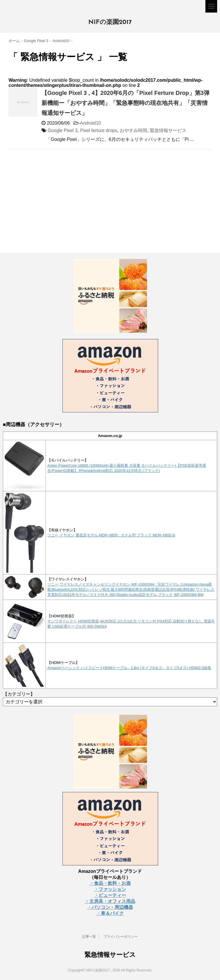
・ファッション (110, 889)
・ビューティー (110, 895)
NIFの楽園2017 (110, 22)
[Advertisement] (57, 195)
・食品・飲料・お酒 (110, 883)
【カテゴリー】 (19, 694)
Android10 (90, 123)
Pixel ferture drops (99, 130)
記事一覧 (89, 937)
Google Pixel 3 (62, 130)
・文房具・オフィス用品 (110, 901)
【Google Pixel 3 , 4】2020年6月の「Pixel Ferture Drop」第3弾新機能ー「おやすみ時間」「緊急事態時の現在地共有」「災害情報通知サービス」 (125, 103)
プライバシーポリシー (121, 937)
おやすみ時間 (133, 130)
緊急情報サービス (168, 130)
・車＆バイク (110, 913)
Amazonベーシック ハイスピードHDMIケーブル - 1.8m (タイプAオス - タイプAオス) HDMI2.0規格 (129, 668)
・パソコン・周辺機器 (110, 907)
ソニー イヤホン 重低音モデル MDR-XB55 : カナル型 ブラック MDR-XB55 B (111, 535)
